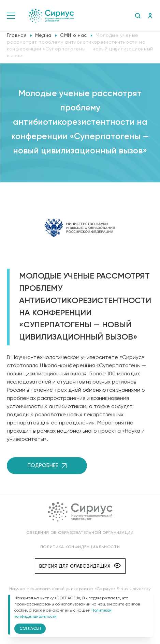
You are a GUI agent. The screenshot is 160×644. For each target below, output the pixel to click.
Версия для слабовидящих (80, 566)
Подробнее (47, 466)
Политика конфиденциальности (80, 547)
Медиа (43, 35)
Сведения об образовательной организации (80, 533)
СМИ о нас (74, 35)
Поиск (138, 16)
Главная (17, 35)
